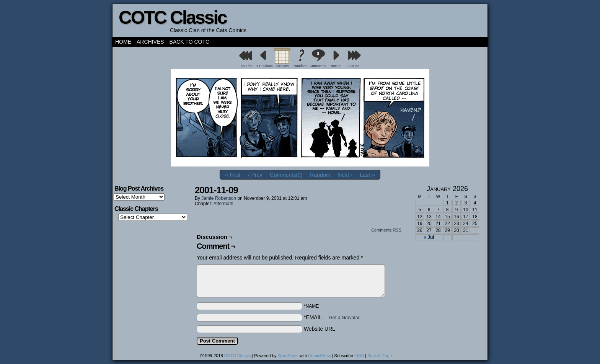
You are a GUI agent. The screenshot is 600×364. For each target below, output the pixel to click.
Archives (150, 42)
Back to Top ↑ (380, 356)
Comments (318, 58)
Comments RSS (386, 230)
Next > (336, 66)
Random (300, 66)
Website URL (320, 329)
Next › (345, 175)
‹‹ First (233, 175)
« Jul (429, 237)
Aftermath (223, 204)
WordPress (288, 356)
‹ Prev (255, 175)
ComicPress (319, 356)
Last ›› (368, 175)
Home (123, 42)
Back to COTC (190, 42)
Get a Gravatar (344, 318)
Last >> (354, 66)
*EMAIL (332, 317)
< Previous (265, 66)
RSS (360, 356)
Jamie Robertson (219, 198)
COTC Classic (172, 17)
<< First (247, 66)
